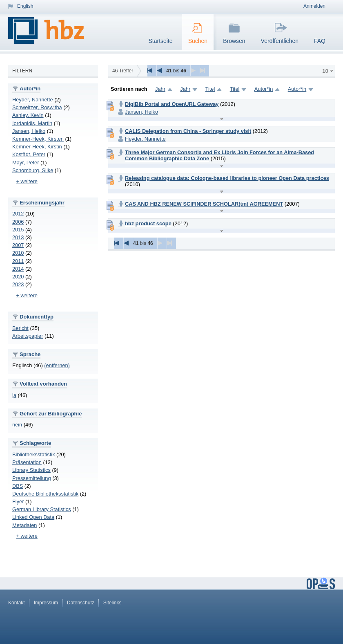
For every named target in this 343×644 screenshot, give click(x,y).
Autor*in (264, 89)
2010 (18, 253)
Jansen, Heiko (29, 131)
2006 (18, 222)
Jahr (160, 89)
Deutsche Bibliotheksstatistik (45, 494)
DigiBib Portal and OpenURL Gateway (172, 104)
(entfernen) (57, 365)
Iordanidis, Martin (32, 123)
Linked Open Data (33, 517)
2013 (18, 237)
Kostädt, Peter (29, 154)
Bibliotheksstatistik (34, 454)
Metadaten (24, 525)
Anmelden (314, 6)
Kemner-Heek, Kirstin (37, 147)
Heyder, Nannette (33, 100)
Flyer (18, 502)
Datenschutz (81, 603)
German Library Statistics (42, 509)
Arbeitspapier (28, 336)
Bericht (20, 328)
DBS (18, 486)
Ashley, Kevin (28, 115)
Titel (210, 89)
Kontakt (17, 603)
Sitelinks (112, 603)
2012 (18, 214)
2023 (18, 284)
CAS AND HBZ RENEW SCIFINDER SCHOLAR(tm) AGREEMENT (204, 204)
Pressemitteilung (32, 478)
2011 (18, 261)
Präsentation (27, 462)
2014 (18, 269)
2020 (18, 277)
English (25, 6)
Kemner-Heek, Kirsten (38, 139)
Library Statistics (31, 470)
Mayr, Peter (26, 163)
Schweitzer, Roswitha (37, 107)
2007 (18, 245)
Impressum (46, 603)
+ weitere (27, 181)
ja (14, 395)
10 (325, 71)
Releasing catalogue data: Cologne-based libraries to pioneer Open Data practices (227, 178)
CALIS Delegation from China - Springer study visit (188, 131)
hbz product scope (148, 223)
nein (17, 425)
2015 (18, 230)
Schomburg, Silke (33, 170)
